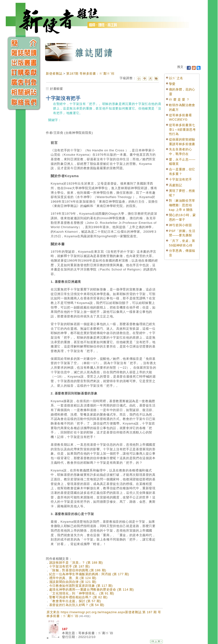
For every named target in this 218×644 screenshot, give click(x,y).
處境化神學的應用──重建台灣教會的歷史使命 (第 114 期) (92, 589)
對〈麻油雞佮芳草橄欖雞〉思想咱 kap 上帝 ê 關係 (182, 205)
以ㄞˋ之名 (176, 78)
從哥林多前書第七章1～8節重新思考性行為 (182, 129)
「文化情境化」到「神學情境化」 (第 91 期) (82, 593)
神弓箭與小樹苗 (181, 225)
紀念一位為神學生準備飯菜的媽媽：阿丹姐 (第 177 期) (89, 574)
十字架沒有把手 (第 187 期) (70, 566)
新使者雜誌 (54, 74)
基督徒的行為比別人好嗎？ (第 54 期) (77, 605)
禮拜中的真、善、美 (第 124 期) (73, 578)
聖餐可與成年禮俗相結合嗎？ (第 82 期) (78, 597)
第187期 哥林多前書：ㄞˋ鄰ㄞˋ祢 (90, 74)
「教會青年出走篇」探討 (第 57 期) (75, 601)
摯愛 (172, 84)
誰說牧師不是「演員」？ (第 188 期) (76, 563)
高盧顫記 (176, 185)
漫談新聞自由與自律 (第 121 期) (73, 582)
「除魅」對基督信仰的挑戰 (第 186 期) (78, 570)
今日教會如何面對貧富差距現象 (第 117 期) (81, 586)
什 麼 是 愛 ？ (179, 100)
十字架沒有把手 (181, 179)
